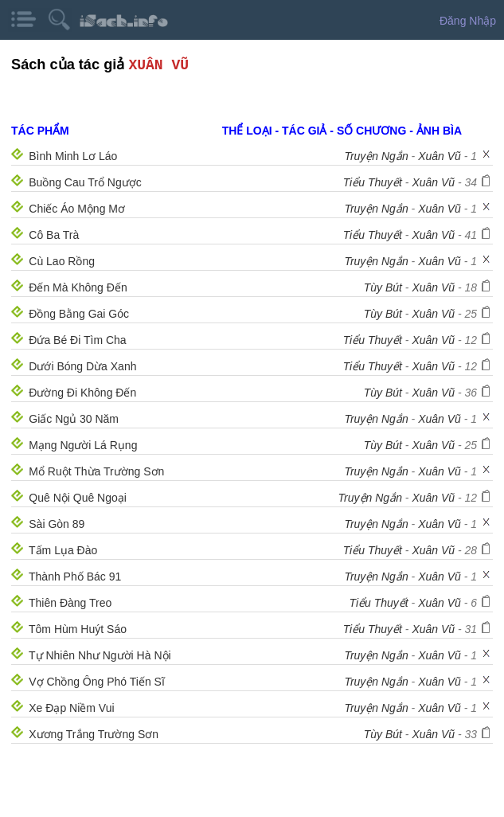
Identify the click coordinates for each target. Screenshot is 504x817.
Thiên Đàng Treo (70, 603)
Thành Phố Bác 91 (75, 577)
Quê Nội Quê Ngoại (78, 498)
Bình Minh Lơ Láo (73, 156)
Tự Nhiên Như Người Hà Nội (100, 655)
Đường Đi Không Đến (82, 393)
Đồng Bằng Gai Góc (79, 314)
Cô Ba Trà (54, 235)
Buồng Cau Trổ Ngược (85, 182)
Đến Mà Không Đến (78, 287)
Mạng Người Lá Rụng (83, 445)
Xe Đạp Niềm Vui (71, 708)
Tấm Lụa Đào (63, 550)
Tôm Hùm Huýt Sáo (78, 629)
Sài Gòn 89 (57, 524)
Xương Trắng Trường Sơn (94, 734)
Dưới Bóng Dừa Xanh (82, 366)
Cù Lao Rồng (62, 261)
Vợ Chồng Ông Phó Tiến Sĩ (97, 682)
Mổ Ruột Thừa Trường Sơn (96, 471)
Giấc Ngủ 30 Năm (74, 419)
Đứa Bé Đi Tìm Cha (77, 340)
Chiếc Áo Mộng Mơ (77, 209)
